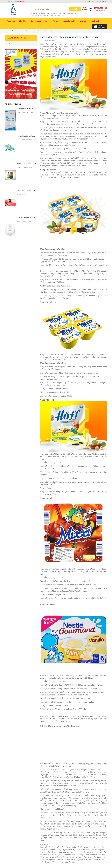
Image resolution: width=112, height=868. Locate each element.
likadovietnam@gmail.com (101, 11)
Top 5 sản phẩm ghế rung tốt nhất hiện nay (33, 136)
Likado (22, 1)
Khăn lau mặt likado (38, 13)
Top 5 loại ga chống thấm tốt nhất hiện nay (34, 191)
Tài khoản (101, 1)
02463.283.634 (100, 8)
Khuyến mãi (95, 21)
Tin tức (55, 21)
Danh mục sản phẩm (40, 21)
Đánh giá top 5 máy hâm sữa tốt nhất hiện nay (34, 218)
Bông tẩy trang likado (54, 13)
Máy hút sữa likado (70, 13)
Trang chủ (11, 21)
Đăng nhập (90, 1)
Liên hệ (83, 21)
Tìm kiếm (75, 9)
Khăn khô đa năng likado (41, 15)
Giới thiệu (23, 21)
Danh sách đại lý (69, 21)
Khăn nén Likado (57, 15)
